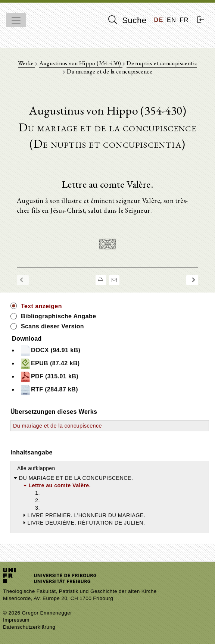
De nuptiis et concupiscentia (162, 63)
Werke (27, 63)
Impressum (16, 620)
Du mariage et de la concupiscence (57, 426)
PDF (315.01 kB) (49, 377)
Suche (127, 20)
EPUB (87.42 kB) (50, 364)
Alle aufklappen (36, 468)
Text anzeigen (41, 306)
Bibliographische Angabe (59, 316)
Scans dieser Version (52, 326)
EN (172, 20)
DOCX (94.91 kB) (50, 351)
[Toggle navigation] (16, 20)
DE (159, 20)
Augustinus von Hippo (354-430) (81, 63)
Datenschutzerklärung (29, 627)
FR (184, 20)
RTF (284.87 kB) (49, 390)
